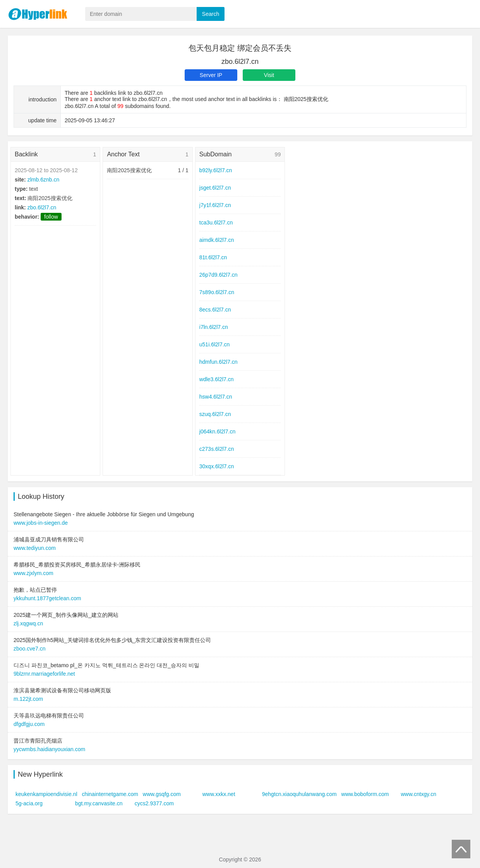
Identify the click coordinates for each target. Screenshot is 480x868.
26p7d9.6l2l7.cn (219, 275)
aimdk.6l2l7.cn (217, 240)
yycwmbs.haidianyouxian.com (49, 749)
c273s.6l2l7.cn (217, 449)
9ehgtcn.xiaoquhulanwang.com (299, 794)
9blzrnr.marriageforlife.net (44, 674)
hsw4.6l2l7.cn (216, 397)
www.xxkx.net (219, 794)
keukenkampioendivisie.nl (46, 794)
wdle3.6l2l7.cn (217, 379)
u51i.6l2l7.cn (215, 344)
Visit (269, 75)
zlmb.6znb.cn (43, 180)
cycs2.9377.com (154, 803)
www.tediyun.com (35, 548)
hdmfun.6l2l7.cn (219, 362)
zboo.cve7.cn (30, 649)
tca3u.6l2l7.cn (216, 223)
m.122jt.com (28, 699)
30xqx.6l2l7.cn (217, 466)
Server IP (211, 75)
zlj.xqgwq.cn (28, 623)
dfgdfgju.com (29, 724)
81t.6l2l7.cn (213, 257)
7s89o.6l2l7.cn (217, 292)
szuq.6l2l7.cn (215, 414)
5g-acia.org (29, 803)
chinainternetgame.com (110, 794)
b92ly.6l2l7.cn (216, 170)
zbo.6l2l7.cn (42, 207)
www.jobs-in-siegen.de (41, 523)
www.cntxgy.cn (418, 794)
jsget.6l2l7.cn (215, 188)
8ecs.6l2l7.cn (215, 310)
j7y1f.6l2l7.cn (215, 205)
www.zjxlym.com (33, 573)
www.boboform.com (365, 794)
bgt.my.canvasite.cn (99, 803)
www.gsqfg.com (162, 794)
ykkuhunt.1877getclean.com (47, 598)
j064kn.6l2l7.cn (217, 431)
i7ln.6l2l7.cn (214, 327)
